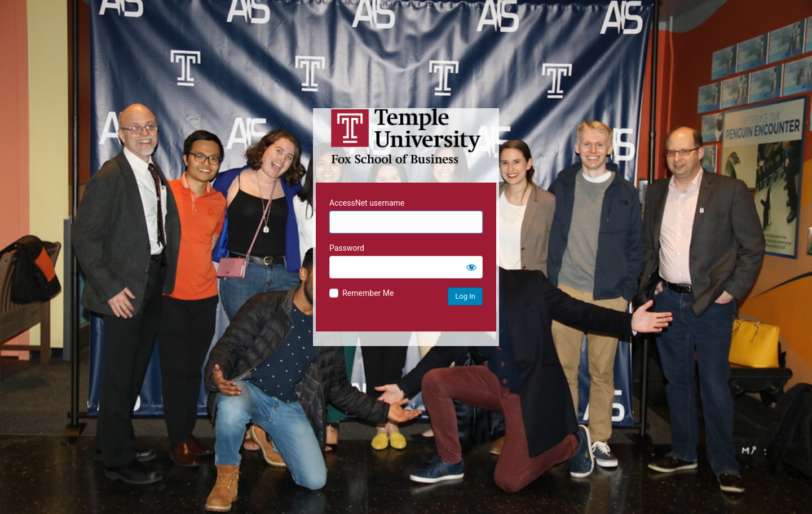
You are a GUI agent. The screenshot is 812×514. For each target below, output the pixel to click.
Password (347, 248)
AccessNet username (367, 203)
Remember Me (368, 293)
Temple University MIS (406, 136)
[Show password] (471, 267)
